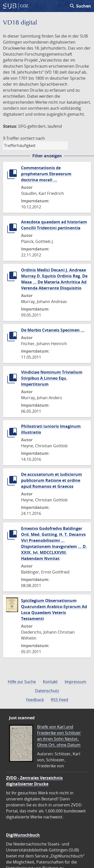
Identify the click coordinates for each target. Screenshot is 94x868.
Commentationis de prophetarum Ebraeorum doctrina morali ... (46, 174)
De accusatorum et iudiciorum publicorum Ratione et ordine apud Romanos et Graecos (52, 480)
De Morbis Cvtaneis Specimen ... (53, 330)
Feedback (35, 700)
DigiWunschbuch (23, 835)
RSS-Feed (60, 700)
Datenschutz (47, 691)
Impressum (75, 682)
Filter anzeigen (47, 156)
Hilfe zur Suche (22, 682)
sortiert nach (33, 138)
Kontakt (50, 682)
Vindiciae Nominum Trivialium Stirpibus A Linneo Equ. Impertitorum (52, 378)
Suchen (80, 6)
